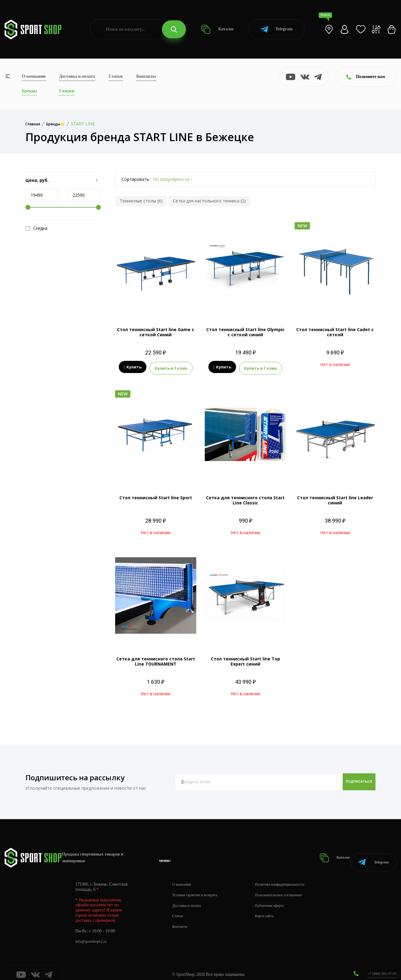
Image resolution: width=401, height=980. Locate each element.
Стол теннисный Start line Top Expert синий (245, 660)
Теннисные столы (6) (141, 201)
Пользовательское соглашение (290, 886)
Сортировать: (136, 179)
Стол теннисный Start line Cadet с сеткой (335, 332)
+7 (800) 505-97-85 (380, 965)
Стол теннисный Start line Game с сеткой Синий (156, 332)
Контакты (146, 76)
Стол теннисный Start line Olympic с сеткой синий (245, 332)
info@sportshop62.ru (93, 933)
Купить (133, 367)
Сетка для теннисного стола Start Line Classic (245, 499)
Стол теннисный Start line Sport (156, 496)
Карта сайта (274, 907)
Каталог (218, 29)
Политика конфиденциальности (292, 875)
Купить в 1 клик (171, 367)
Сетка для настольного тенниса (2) (209, 201)
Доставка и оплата (77, 76)
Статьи (116, 76)
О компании (34, 76)
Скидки (67, 91)
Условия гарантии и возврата (198, 886)
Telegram (277, 29)
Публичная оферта (280, 897)
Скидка (36, 228)
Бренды (29, 91)
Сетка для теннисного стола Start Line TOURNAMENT (156, 660)
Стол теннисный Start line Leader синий (335, 499)
